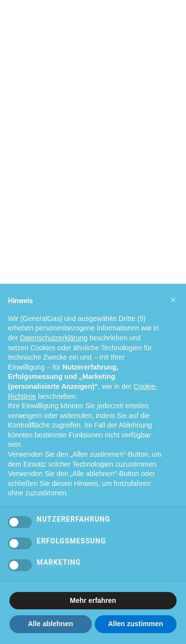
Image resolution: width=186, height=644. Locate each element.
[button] (173, 300)
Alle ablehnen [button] (50, 624)
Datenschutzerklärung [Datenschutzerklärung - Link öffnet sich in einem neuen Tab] (54, 338)
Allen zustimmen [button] (136, 624)
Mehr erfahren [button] (93, 600)
